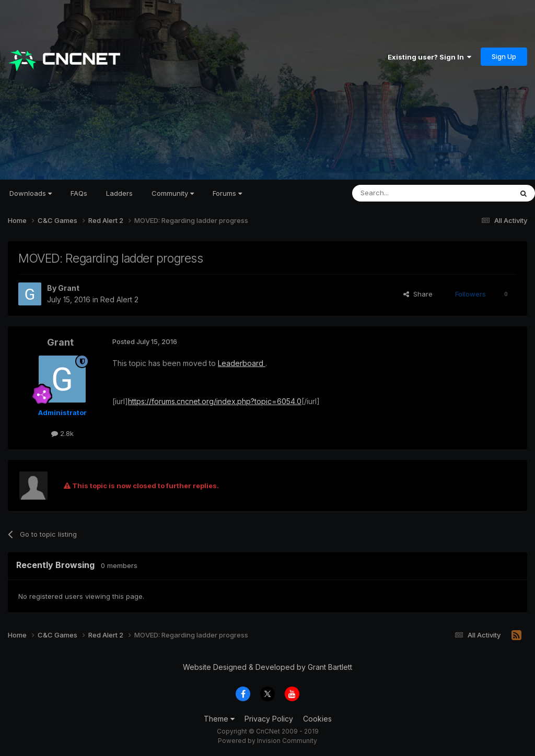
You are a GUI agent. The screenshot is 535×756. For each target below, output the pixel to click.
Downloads (31, 193)
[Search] (405, 193)
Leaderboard (242, 363)
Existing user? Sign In (429, 57)
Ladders (119, 193)
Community (173, 193)
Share (418, 294)
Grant (69, 288)
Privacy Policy (269, 719)
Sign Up (504, 56)
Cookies (317, 719)
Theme (219, 719)
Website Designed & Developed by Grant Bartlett (267, 667)
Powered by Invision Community (267, 741)
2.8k (62, 433)
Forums (227, 193)
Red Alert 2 (119, 299)
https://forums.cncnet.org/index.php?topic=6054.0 (215, 401)
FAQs (79, 193)
